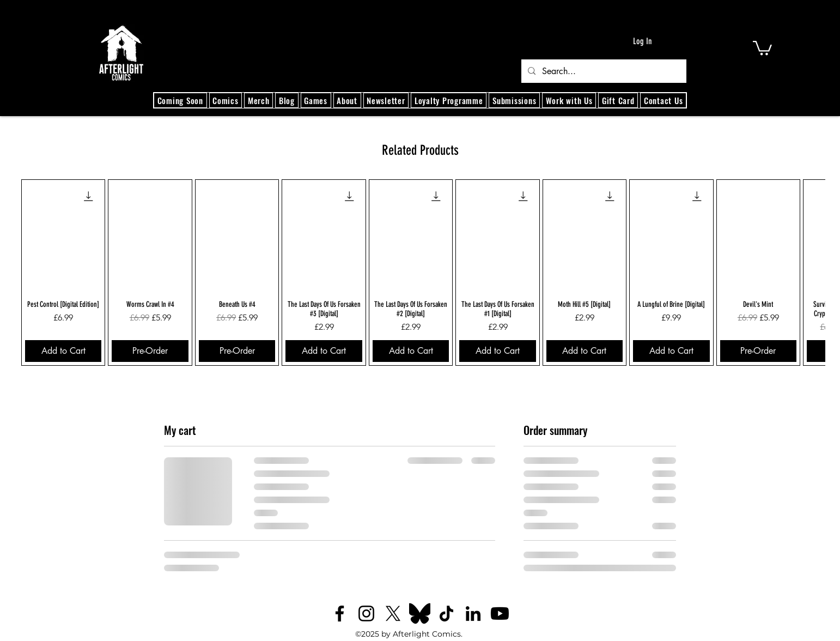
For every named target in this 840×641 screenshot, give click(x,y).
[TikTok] (446, 613)
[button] (762, 47)
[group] (420, 272)
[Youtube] (500, 613)
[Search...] (603, 71)
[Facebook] (340, 613)
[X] (393, 613)
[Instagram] (366, 613)
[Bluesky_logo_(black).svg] (420, 613)
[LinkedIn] (473, 613)
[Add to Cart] (63, 351)
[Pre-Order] (150, 351)
